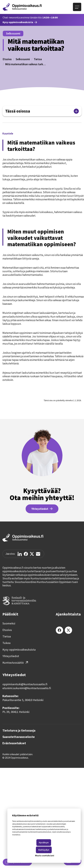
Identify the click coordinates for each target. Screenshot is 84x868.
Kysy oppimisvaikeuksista (19, 650)
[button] (8, 134)
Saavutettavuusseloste (19, 737)
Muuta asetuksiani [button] (45, 855)
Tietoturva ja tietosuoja (19, 731)
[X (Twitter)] (68, 630)
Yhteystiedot (11, 656)
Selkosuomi (23, 59)
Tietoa (38, 59)
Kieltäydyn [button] (44, 850)
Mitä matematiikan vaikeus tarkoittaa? (26, 64)
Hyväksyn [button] (44, 842)
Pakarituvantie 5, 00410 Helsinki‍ (23, 700)
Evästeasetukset (14, 743)
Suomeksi (9, 623)
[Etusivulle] (22, 7)
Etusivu (7, 59)
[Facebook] (59, 630)
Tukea (6, 643)
